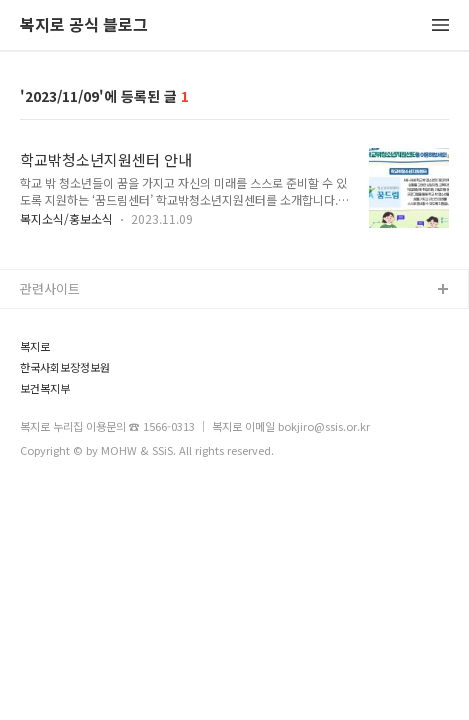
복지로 (35, 346)
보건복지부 (45, 388)
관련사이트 (50, 288)
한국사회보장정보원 (65, 367)
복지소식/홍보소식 (66, 218)
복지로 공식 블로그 (84, 25)
